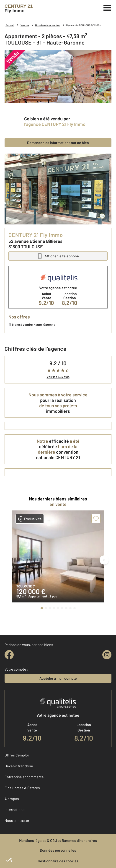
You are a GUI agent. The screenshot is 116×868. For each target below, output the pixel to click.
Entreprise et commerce (24, 777)
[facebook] (9, 655)
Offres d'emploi (17, 755)
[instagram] (107, 655)
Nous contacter (17, 820)
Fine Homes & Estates (22, 788)
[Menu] (107, 7)
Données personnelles (58, 850)
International (15, 810)
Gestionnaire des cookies (58, 861)
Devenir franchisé (19, 766)
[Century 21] (19, 8)
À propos (12, 799)
